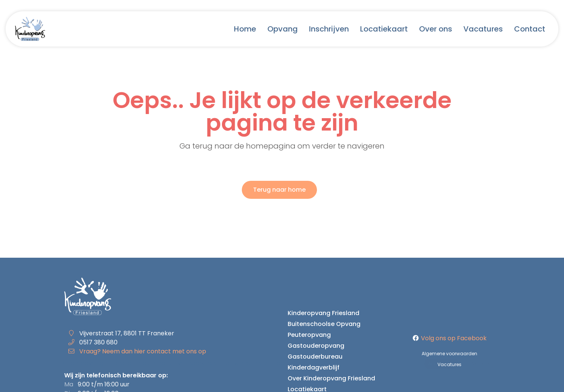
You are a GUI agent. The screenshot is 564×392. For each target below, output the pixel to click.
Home (245, 29)
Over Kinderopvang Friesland (331, 378)
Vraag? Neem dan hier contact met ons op (143, 351)
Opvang (283, 29)
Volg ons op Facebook (450, 338)
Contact (530, 29)
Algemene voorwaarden (449, 354)
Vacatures (483, 29)
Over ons (436, 29)
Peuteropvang (309, 335)
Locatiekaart (384, 29)
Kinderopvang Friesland (323, 313)
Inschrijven (329, 29)
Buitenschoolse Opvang (324, 324)
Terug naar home (279, 190)
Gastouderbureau (315, 357)
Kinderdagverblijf (314, 367)
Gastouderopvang (316, 346)
